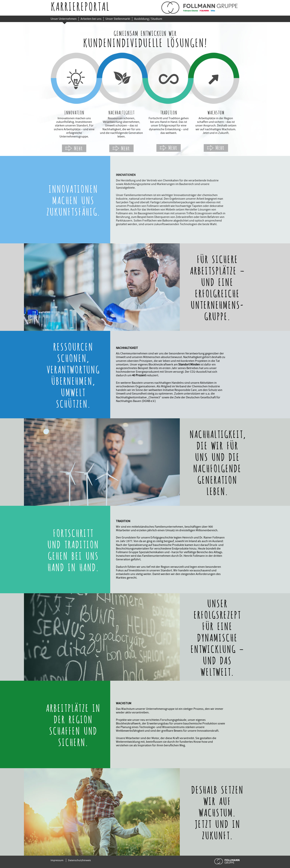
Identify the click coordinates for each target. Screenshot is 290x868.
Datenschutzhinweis (79, 860)
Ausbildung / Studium (148, 19)
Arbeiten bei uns (91, 19)
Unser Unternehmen (64, 19)
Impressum (57, 860)
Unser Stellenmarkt (118, 19)
